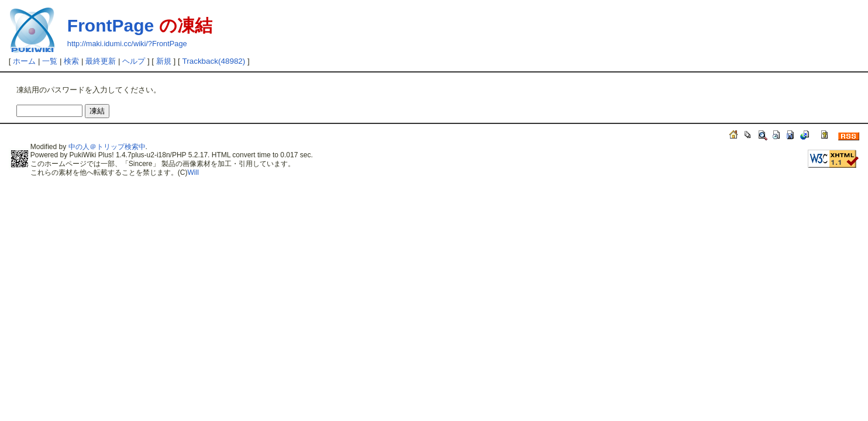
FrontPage (111, 25)
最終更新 (101, 61)
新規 (164, 61)
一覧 (50, 61)
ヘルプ (134, 61)
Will (193, 172)
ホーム (24, 61)
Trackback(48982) (214, 61)
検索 (71, 61)
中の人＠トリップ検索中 (107, 147)
